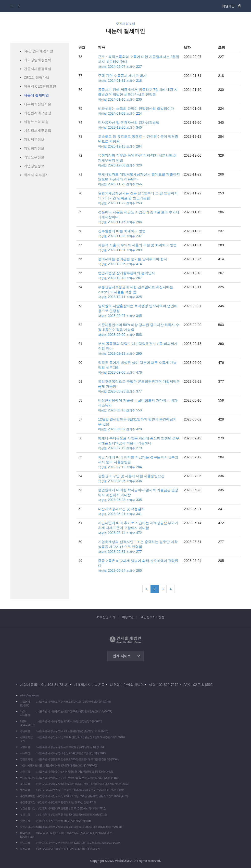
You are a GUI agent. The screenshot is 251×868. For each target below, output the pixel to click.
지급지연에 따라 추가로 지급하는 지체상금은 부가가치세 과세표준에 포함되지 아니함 (139, 528)
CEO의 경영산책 (37, 78)
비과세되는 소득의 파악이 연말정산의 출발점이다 (139, 111)
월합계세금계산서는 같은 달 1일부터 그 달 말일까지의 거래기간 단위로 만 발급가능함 (139, 198)
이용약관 (128, 617)
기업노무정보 (34, 157)
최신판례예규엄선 (38, 113)
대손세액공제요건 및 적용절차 (139, 512)
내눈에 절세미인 (36, 95)
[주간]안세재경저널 (38, 51)
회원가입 (228, 6)
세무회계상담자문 (38, 104)
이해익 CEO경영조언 (40, 86)
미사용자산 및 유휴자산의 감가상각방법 (139, 125)
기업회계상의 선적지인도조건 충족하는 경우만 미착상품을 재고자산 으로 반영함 (139, 547)
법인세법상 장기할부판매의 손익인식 (139, 276)
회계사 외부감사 (36, 175)
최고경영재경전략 (38, 60)
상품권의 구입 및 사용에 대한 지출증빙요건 (139, 479)
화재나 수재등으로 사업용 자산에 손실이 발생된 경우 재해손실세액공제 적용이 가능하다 (139, 443)
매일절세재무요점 (38, 131)
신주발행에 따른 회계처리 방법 (139, 234)
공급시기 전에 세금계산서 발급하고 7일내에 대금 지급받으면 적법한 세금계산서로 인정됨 (139, 95)
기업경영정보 (34, 166)
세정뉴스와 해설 (36, 122)
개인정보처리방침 (152, 617)
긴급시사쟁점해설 (38, 69)
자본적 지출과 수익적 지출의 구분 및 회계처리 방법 (139, 248)
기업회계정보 (34, 148)
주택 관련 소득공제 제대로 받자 (139, 78)
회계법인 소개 (106, 617)
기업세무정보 (34, 139)
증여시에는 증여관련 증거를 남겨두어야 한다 (139, 262)
